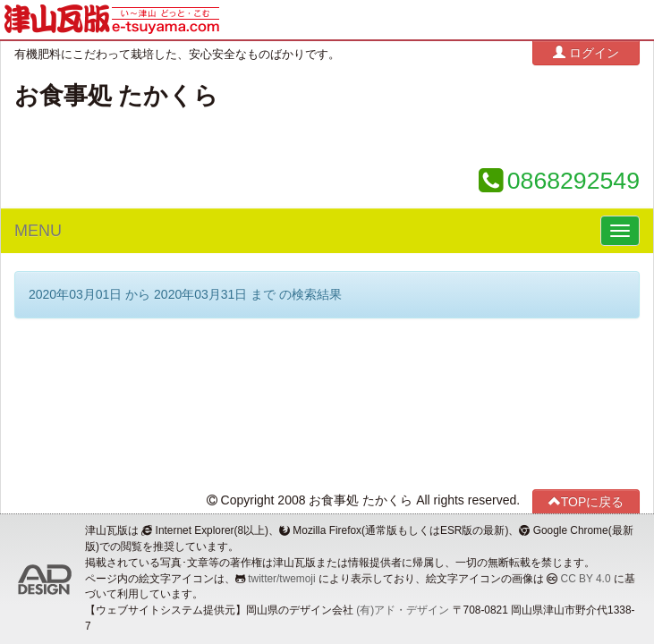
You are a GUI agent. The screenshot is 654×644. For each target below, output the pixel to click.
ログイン (586, 52)
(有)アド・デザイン (403, 610)
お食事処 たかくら (116, 96)
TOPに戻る (586, 501)
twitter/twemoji (281, 579)
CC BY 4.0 (586, 579)
